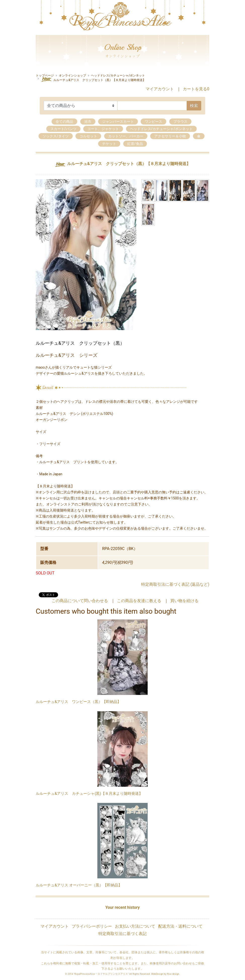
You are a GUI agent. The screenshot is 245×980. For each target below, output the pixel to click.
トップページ (45, 75)
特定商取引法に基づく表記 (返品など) (175, 584)
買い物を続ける (184, 601)
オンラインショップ (72, 75)
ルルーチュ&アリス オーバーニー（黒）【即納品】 (79, 885)
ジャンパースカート (118, 122)
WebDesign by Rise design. (166, 974)
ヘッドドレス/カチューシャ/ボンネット (118, 75)
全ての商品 (64, 122)
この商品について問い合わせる (80, 601)
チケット (109, 144)
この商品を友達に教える (139, 601)
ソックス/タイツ (56, 136)
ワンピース (153, 122)
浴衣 (88, 122)
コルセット (88, 136)
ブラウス (180, 122)
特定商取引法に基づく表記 (122, 934)
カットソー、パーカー (126, 136)
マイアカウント (160, 89)
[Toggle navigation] (39, 34)
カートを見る (196, 89)
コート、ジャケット (103, 129)
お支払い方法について (135, 926)
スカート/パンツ (63, 129)
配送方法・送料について (180, 926)
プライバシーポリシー (92, 926)
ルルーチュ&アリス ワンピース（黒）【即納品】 (78, 702)
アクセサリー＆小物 (170, 136)
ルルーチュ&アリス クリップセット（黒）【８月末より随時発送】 (93, 79)
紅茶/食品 (135, 144)
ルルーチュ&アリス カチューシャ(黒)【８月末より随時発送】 (89, 794)
